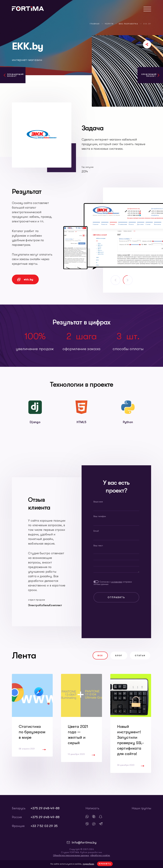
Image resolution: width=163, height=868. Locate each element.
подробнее (88, 864)
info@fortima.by (84, 842)
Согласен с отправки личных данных (113, 583)
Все (100, 656)
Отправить (116, 597)
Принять (105, 864)
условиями (117, 582)
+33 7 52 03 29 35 (44, 826)
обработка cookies (100, 855)
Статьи (140, 656)
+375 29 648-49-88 (45, 808)
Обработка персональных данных (71, 855)
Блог (119, 656)
